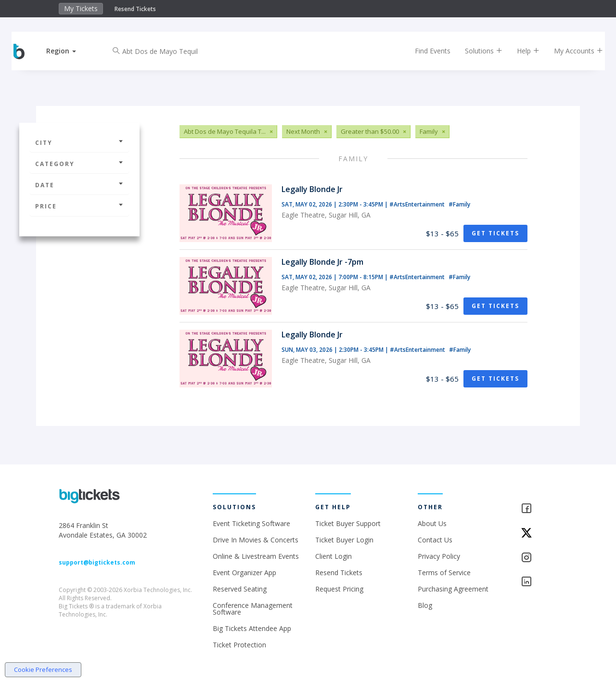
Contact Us (435, 540)
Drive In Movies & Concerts (256, 540)
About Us (432, 523)
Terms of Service (444, 573)
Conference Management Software (253, 609)
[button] (69, 51)
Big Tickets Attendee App (252, 628)
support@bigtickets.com (97, 562)
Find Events (425, 51)
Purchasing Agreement (453, 589)
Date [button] (79, 185)
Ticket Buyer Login (344, 540)
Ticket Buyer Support (348, 523)
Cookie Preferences (43, 669)
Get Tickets (495, 233)
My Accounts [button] (571, 51)
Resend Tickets (135, 9)
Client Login (334, 556)
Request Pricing (339, 589)
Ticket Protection (239, 645)
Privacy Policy (439, 556)
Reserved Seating (240, 589)
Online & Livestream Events (256, 556)
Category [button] (79, 164)
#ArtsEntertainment (418, 204)
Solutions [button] (476, 51)
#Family (459, 204)
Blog (425, 605)
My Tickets (81, 8)
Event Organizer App (244, 573)
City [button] (79, 143)
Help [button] (521, 51)
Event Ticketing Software (251, 523)
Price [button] (79, 206)
